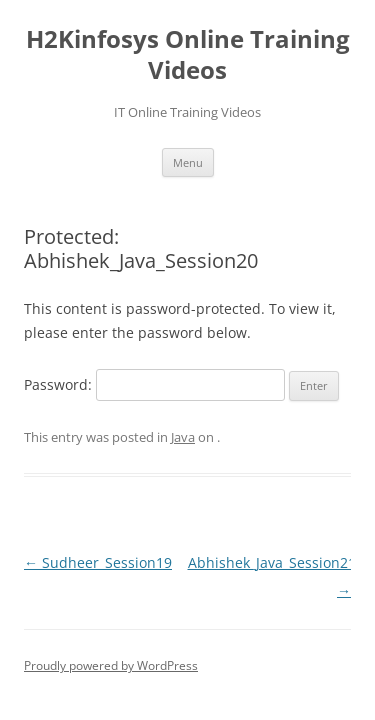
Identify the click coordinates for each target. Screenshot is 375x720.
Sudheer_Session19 (98, 562)
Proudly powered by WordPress (111, 665)
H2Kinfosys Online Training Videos (188, 55)
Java (183, 437)
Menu (188, 162)
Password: (154, 384)
